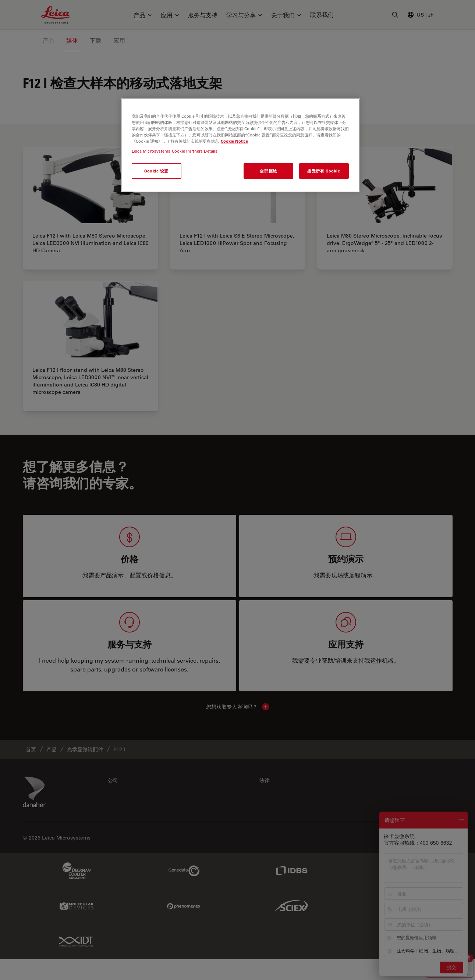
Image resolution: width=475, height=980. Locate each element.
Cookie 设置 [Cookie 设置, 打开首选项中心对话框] (156, 171)
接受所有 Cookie (324, 171)
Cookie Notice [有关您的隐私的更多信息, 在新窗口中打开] (234, 141)
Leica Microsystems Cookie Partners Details (175, 151)
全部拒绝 (268, 171)
